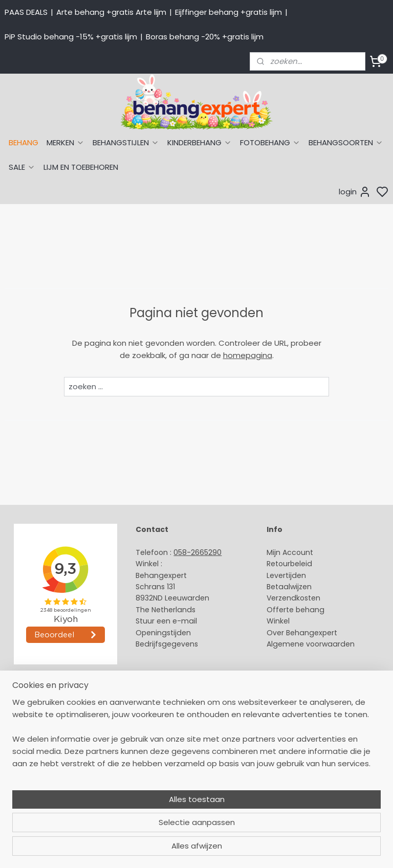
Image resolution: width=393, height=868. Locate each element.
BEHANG (24, 142)
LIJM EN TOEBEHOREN (81, 167)
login (355, 192)
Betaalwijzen (289, 587)
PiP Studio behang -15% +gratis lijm (71, 37)
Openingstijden (163, 633)
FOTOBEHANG (270, 142)
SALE (22, 167)
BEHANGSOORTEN (346, 142)
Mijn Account (290, 552)
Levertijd (282, 575)
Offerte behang (296, 610)
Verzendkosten (293, 598)
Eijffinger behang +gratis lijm (228, 12)
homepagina (248, 355)
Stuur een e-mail (167, 621)
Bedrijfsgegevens (167, 644)
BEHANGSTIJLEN (126, 142)
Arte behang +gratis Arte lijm (111, 12)
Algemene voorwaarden (311, 644)
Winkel (278, 621)
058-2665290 (198, 552)
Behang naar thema (42, 703)
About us (151, 703)
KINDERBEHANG (200, 142)
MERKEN (65, 142)
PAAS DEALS (26, 12)
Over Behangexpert (302, 633)
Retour (278, 564)
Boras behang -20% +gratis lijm (205, 37)
